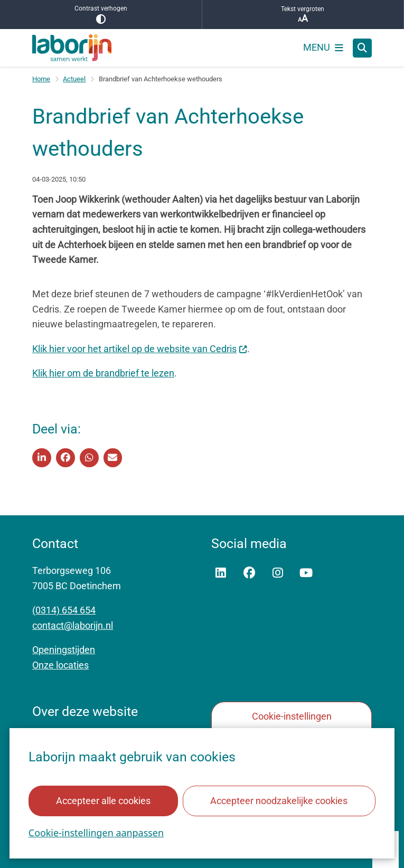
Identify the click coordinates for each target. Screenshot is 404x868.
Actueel (74, 79)
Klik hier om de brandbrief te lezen (103, 373)
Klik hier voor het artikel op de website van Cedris (140, 349)
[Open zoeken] (362, 48)
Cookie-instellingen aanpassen (96, 832)
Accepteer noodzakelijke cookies (279, 800)
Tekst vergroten (303, 15)
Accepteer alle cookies (103, 800)
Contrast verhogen (101, 15)
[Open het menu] (323, 48)
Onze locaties (60, 665)
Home (41, 79)
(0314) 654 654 (64, 610)
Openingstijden (64, 650)
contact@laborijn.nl (73, 625)
